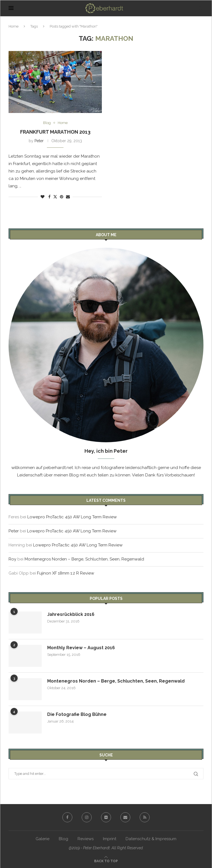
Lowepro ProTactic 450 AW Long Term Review (72, 517)
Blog (63, 839)
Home (14, 26)
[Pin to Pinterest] (62, 197)
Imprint (110, 839)
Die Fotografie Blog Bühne (77, 714)
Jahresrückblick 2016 (71, 614)
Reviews (86, 839)
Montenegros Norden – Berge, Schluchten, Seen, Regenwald (84, 559)
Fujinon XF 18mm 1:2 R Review (66, 573)
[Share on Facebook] (49, 197)
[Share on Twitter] (55, 197)
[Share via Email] (68, 197)
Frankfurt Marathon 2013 (55, 132)
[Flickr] (106, 817)
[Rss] (145, 817)
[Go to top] (106, 861)
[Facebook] (67, 817)
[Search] (201, 8)
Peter (39, 141)
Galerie (43, 839)
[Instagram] (87, 817)
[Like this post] (43, 197)
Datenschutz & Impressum (151, 839)
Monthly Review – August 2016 (81, 648)
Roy (12, 559)
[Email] (125, 817)
